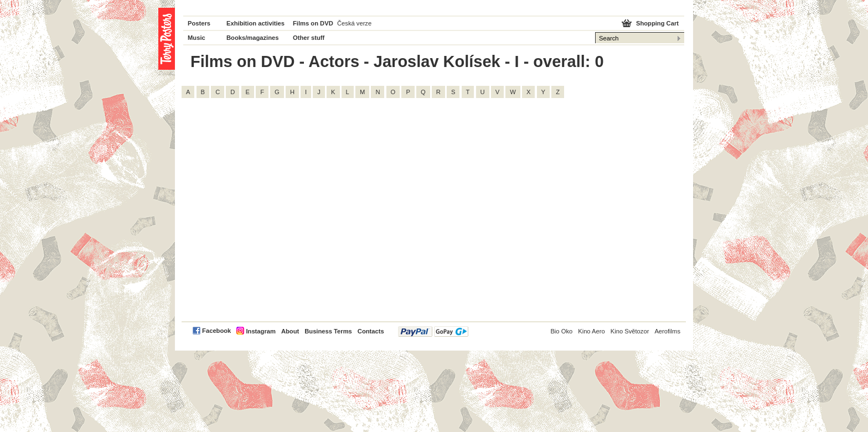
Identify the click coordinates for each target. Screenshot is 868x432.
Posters (199, 23)
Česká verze (354, 23)
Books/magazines (253, 38)
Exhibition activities (255, 23)
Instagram (260, 331)
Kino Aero (591, 331)
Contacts (371, 331)
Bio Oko (561, 331)
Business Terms (328, 331)
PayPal (433, 331)
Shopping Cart (657, 23)
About (290, 331)
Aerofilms (667, 331)
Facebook (216, 331)
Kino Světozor (630, 331)
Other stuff (309, 38)
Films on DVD (313, 23)
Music (197, 38)
